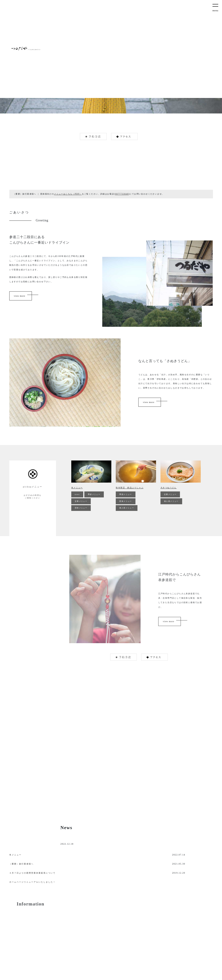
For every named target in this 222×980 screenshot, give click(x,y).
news (77, 494)
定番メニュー (81, 501)
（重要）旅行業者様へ (21, 864)
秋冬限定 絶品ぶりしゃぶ (130, 488)
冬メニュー (77, 488)
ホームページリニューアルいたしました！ (32, 882)
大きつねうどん (169, 488)
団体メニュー (81, 508)
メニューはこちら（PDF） (68, 194)
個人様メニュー (127, 508)
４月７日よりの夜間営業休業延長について (32, 873)
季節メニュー (94, 494)
